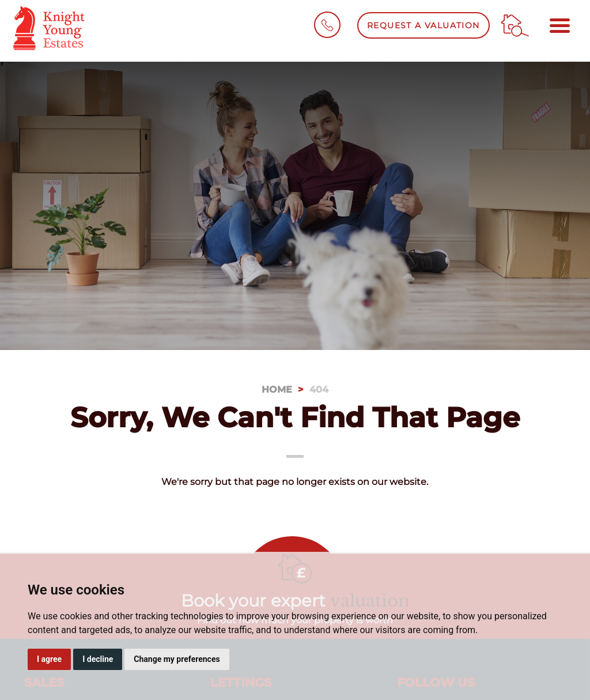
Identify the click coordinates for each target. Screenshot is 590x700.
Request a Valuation (423, 25)
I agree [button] (49, 659)
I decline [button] (98, 659)
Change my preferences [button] (177, 659)
